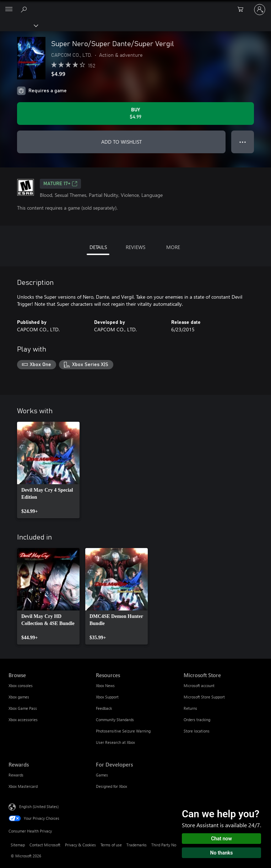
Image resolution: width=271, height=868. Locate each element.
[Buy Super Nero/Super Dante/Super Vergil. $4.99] (135, 114)
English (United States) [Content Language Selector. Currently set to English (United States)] (39, 806)
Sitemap (18, 845)
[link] (48, 470)
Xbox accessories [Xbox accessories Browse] (23, 720)
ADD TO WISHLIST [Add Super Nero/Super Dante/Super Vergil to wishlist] (121, 142)
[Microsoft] (135, 5)
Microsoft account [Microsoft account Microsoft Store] (199, 685)
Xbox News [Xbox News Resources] (105, 685)
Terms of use (111, 845)
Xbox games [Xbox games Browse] (19, 697)
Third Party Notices (168, 845)
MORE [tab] (173, 247)
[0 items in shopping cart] (243, 10)
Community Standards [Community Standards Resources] (115, 720)
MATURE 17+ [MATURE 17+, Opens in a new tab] (60, 184)
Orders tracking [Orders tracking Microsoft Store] (197, 720)
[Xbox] (19, 25)
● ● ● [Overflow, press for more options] (243, 142)
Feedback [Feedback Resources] (104, 708)
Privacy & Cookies (80, 845)
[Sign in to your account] (260, 10)
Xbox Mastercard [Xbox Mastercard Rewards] (23, 786)
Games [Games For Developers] (102, 775)
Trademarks (137, 845)
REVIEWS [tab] (135, 247)
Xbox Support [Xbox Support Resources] (107, 697)
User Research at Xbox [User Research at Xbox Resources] (115, 742)
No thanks (222, 853)
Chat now (221, 839)
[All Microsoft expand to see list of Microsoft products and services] (9, 10)
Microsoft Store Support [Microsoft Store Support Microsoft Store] (204, 697)
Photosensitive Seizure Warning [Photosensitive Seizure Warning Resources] (123, 731)
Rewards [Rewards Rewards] (16, 775)
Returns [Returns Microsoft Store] (190, 708)
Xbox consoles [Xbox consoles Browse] (21, 685)
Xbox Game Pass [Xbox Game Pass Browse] (23, 708)
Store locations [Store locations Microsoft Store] (197, 731)
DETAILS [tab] (98, 247)
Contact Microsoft (45, 845)
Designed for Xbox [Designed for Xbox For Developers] (112, 786)
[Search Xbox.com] (25, 9)
